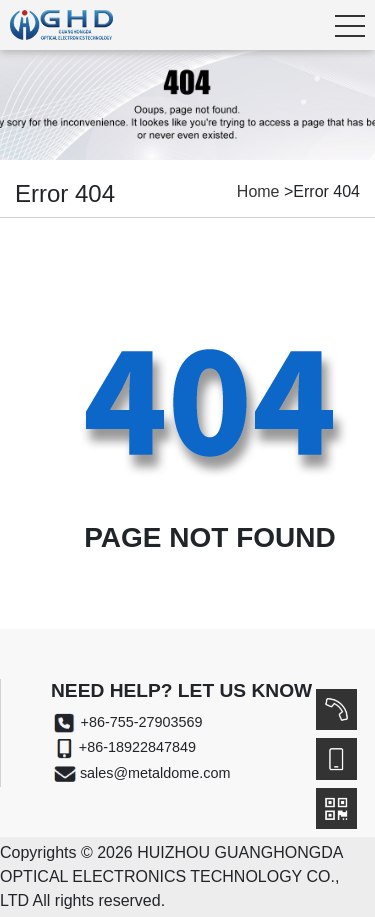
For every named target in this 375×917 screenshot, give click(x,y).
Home (258, 191)
